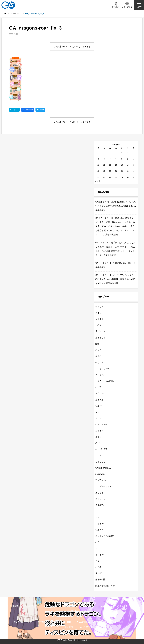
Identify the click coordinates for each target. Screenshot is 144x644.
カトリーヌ (101, 499)
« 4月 (98, 181)
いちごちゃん (102, 424)
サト (97, 517)
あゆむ (98, 356)
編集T (98, 344)
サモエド (99, 319)
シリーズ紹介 (50, 606)
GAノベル (105, 606)
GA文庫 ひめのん (103, 468)
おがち (98, 350)
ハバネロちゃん (103, 369)
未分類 (98, 573)
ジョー (98, 412)
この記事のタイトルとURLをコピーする (72, 47)
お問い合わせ (86, 627)
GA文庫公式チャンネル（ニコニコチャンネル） (101, 622)
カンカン (99, 455)
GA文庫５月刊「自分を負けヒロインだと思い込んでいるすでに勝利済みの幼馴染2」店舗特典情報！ (116, 206)
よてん (98, 437)
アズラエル (101, 480)
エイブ (98, 313)
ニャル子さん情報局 (105, 536)
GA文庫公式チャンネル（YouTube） (55, 622)
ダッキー (99, 524)
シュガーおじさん (104, 486)
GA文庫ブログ (69, 606)
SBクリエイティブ (23, 622)
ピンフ (98, 548)
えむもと (99, 493)
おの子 (98, 325)
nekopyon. (100, 474)
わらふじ (99, 567)
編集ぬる (99, 400)
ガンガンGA (72, 611)
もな (97, 561)
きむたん (99, 375)
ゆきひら (99, 362)
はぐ (97, 542)
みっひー (99, 443)
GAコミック (122, 606)
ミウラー (99, 393)
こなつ (98, 511)
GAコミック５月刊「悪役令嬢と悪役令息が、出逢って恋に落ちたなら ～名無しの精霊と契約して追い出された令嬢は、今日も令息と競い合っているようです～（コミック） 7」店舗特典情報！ (115, 226)
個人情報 (69, 627)
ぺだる (98, 387)
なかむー (99, 406)
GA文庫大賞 (88, 606)
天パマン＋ (101, 331)
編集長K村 (100, 579)
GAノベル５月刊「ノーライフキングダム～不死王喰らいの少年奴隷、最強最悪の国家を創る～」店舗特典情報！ (115, 279)
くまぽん (99, 505)
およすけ (99, 431)
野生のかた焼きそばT (105, 586)
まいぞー (99, 555)
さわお (98, 418)
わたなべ (99, 306)
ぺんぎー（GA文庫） (105, 381)
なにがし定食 (102, 449)
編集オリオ (101, 338)
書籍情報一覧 (31, 606)
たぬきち (99, 530)
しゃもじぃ (101, 462)
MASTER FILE (52, 627)
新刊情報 (14, 606)
